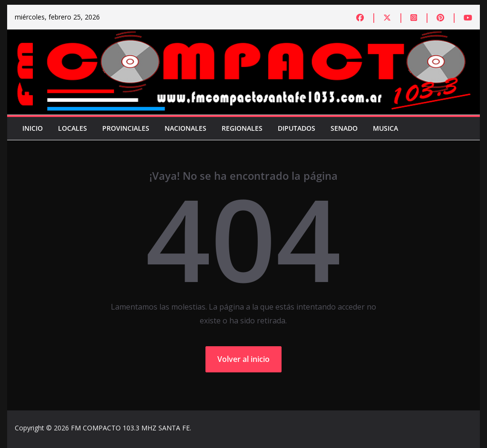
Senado (344, 128)
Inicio (33, 128)
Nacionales (185, 128)
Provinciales (126, 128)
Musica (385, 128)
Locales (73, 128)
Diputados (297, 128)
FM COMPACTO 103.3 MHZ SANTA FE (130, 428)
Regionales (242, 128)
